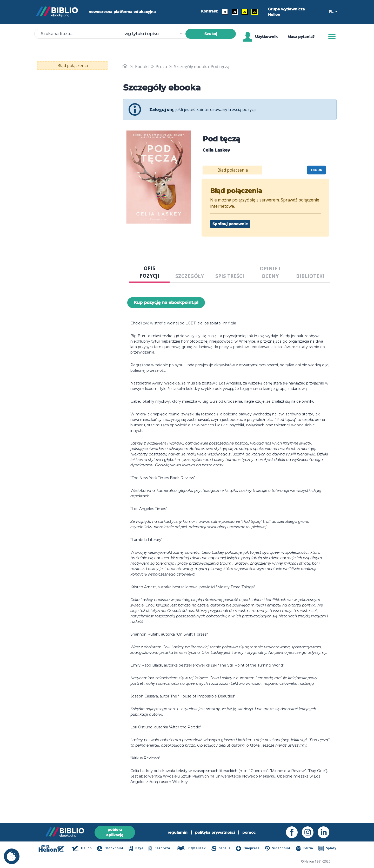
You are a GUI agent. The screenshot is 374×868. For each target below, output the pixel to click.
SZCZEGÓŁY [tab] (190, 276)
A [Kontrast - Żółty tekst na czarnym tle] (255, 12)
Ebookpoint (110, 849)
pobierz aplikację (115, 832)
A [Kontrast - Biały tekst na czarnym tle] (235, 12)
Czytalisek (191, 849)
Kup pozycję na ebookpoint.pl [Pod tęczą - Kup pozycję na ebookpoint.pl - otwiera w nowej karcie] (166, 302)
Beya (136, 849)
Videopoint (278, 849)
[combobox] (156, 34)
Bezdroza (159, 849)
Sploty (327, 849)
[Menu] (332, 37)
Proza (161, 67)
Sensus (221, 849)
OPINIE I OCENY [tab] (270, 272)
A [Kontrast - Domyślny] (225, 12)
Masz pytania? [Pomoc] (301, 37)
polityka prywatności (215, 832)
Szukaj (211, 34)
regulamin (178, 832)
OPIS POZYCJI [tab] (149, 272)
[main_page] (125, 66)
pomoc (249, 832)
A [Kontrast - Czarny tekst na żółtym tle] (245, 12)
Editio (304, 849)
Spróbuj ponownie (230, 224)
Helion (82, 849)
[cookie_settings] (12, 856)
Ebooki (142, 67)
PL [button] (331, 12)
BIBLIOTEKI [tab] (310, 276)
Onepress (248, 849)
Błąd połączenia (73, 66)
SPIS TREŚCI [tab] (230, 276)
